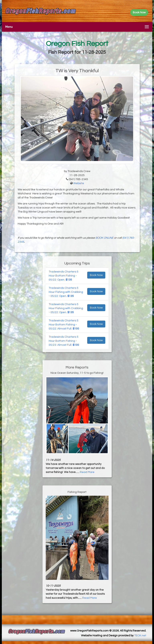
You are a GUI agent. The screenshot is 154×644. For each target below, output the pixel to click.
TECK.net (140, 636)
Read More (87, 472)
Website (79, 183)
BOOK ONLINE (104, 238)
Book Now (96, 275)
